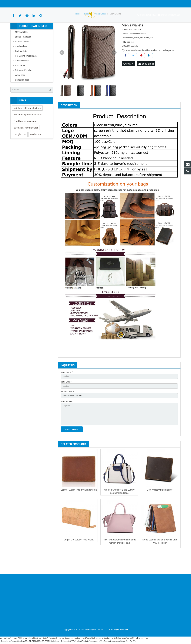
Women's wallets (23, 58)
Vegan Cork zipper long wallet (79, 561)
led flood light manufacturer (27, 125)
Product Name (68, 409)
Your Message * (68, 420)
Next (114, 69)
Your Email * (67, 399)
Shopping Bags (22, 96)
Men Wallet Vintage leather (160, 511)
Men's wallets (21, 49)
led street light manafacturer (28, 131)
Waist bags (20, 92)
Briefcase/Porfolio (23, 87)
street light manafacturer (26, 144)
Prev (62, 69)
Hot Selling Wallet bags (26, 72)
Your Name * (67, 389)
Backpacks (20, 82)
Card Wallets (21, 63)
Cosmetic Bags (22, 77)
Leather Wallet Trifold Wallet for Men (79, 511)
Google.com (20, 151)
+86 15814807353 (21, 4)
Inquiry (128, 80)
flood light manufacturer (26, 138)
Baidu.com (35, 151)
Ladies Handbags (23, 53)
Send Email (146, 80)
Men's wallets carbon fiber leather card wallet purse (150, 67)
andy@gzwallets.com (44, 4)
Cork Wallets (21, 68)
